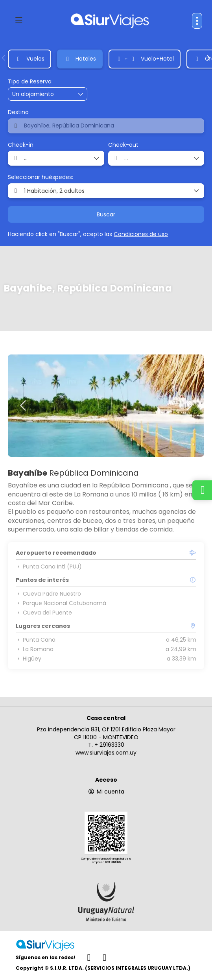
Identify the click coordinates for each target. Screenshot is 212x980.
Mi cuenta (106, 792)
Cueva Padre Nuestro (48, 594)
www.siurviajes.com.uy (106, 753)
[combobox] (106, 126)
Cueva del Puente (44, 613)
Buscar (106, 214)
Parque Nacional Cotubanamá (61, 603)
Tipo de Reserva (30, 82)
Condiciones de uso (141, 234)
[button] (4, 58)
